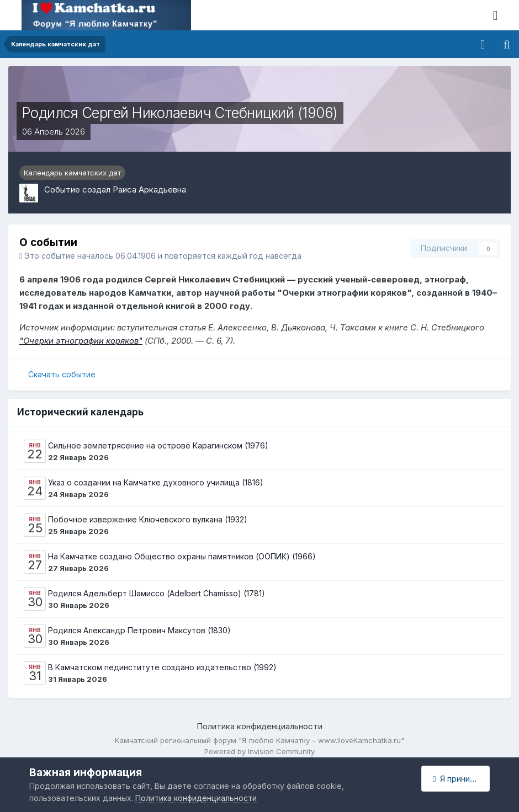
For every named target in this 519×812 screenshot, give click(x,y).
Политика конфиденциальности (259, 726)
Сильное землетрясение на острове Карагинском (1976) (158, 445)
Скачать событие (62, 374)
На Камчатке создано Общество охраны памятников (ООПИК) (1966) (182, 556)
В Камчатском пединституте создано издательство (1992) (162, 667)
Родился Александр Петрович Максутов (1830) (139, 630)
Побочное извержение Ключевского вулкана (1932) (148, 519)
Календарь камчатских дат (72, 173)
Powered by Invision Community (259, 751)
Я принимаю (460, 779)
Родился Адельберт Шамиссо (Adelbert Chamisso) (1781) (157, 593)
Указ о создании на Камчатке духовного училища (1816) (156, 482)
